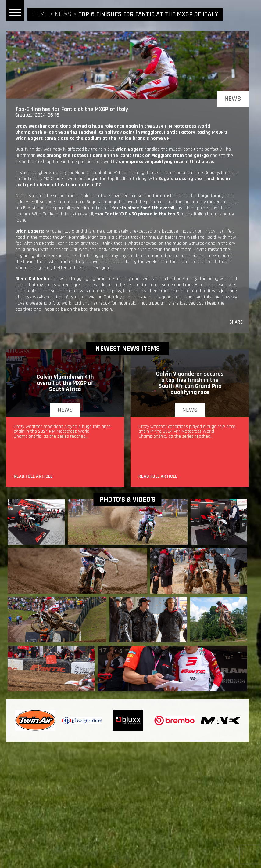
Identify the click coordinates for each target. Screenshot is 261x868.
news (63, 14)
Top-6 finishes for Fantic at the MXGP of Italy (148, 14)
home (40, 14)
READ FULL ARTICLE (33, 477)
